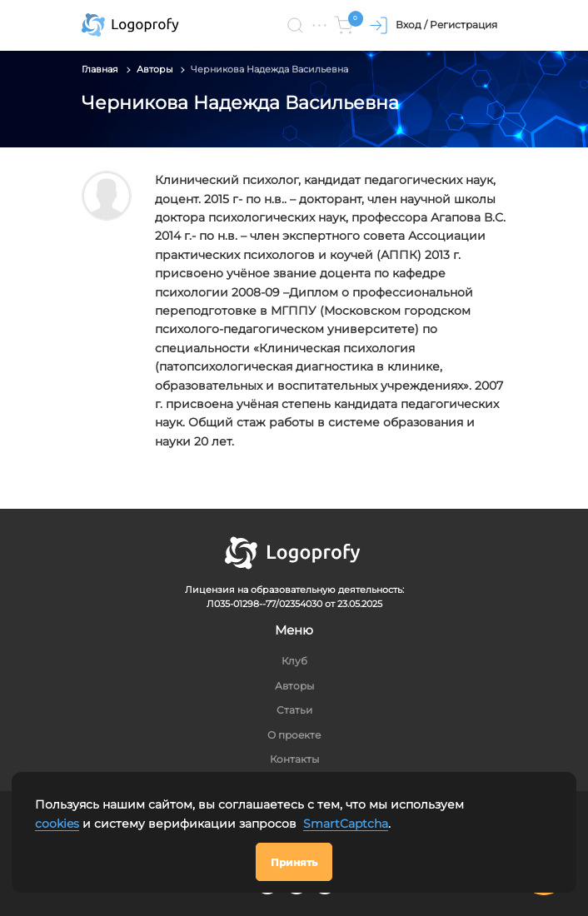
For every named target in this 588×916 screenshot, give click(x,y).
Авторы (155, 70)
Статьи (294, 710)
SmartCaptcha (346, 824)
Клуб (294, 661)
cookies (57, 824)
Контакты (294, 759)
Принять (294, 862)
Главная (100, 70)
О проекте (294, 735)
